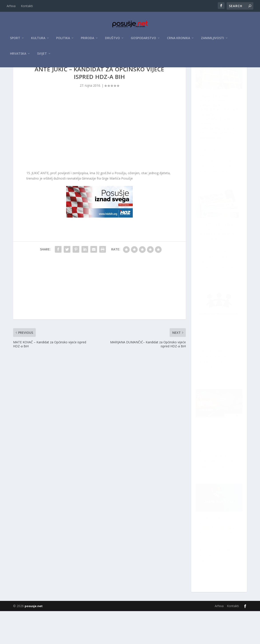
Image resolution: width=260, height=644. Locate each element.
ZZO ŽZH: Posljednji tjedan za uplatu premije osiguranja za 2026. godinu (220, 459)
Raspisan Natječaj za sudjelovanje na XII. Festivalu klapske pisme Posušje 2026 (217, 262)
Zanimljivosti (212, 40)
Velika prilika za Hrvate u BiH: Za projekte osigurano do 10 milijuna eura (215, 364)
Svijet (42, 56)
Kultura (38, 40)
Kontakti (27, 6)
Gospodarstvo (143, 40)
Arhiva (11, 6)
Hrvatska (18, 56)
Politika (63, 40)
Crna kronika (179, 40)
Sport (15, 40)
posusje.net (34, 639)
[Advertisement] (99, 159)
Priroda (87, 40)
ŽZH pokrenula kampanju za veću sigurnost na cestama (219, 557)
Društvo (112, 40)
